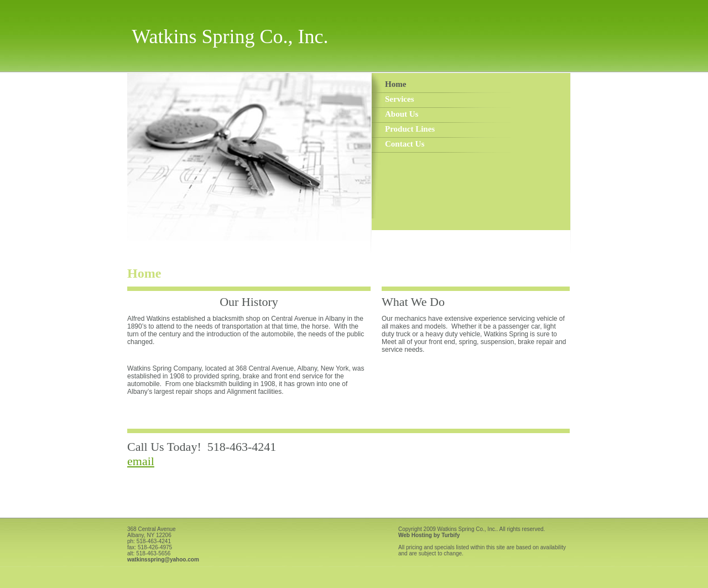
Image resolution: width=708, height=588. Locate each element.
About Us (402, 114)
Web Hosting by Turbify (429, 535)
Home (395, 84)
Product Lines (410, 129)
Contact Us (405, 144)
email (141, 461)
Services (399, 99)
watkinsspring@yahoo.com (163, 560)
